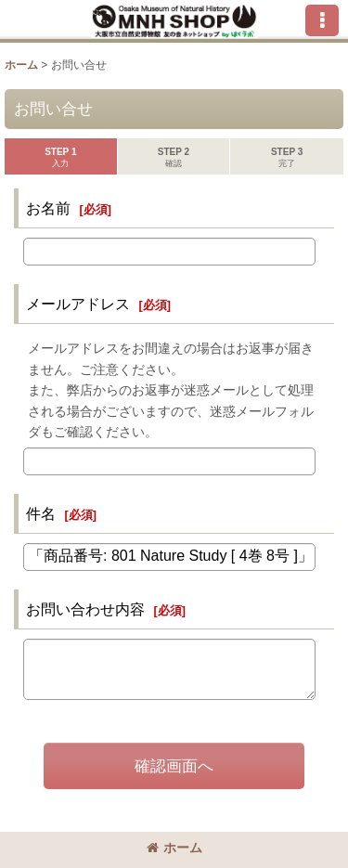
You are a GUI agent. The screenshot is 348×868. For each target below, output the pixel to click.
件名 (41, 513)
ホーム (174, 848)
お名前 (48, 208)
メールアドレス (78, 304)
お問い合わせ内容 (85, 609)
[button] (322, 20)
